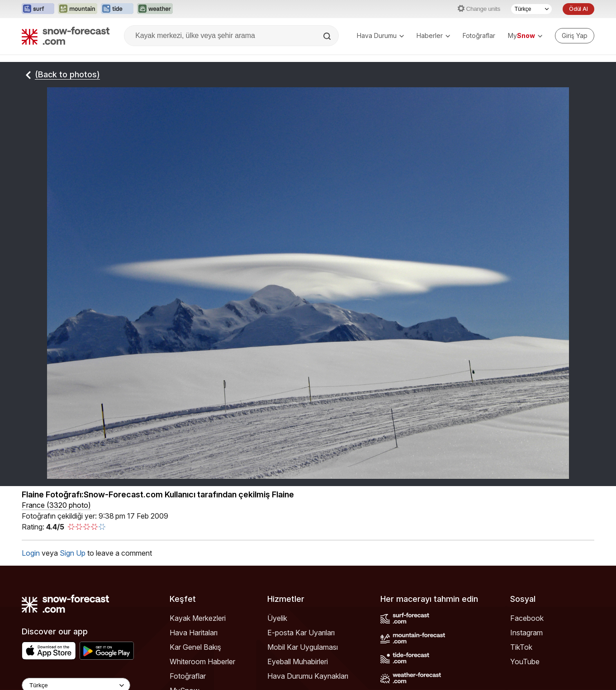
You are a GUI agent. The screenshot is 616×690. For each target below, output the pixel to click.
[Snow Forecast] (66, 36)
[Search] (328, 36)
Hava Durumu (380, 35)
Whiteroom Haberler (202, 662)
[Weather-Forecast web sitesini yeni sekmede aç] (155, 9)
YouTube (525, 662)
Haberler (433, 35)
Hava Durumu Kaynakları (308, 676)
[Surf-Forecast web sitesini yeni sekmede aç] (38, 9)
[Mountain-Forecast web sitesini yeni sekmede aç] (78, 9)
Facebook (527, 618)
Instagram (526, 633)
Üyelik (277, 618)
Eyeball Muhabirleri (298, 662)
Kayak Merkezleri (198, 618)
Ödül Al (578, 9)
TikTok (521, 647)
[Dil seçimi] (531, 9)
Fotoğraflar (479, 35)
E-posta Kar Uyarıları (301, 633)
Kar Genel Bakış (195, 647)
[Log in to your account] (575, 36)
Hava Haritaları (194, 633)
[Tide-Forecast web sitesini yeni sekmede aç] (117, 9)
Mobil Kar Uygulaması (303, 647)
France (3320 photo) (56, 505)
